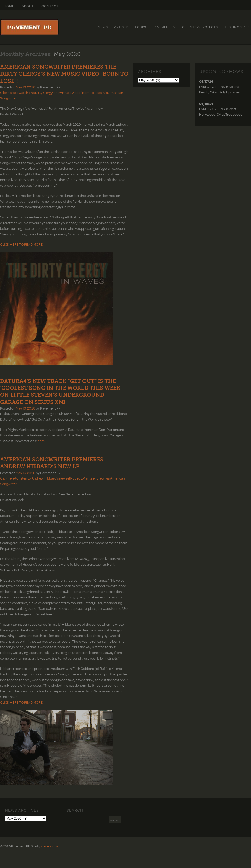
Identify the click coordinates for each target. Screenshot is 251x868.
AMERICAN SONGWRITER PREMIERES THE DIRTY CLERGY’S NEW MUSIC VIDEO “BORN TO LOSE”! (64, 74)
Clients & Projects (200, 27)
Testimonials (237, 27)
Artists (121, 27)
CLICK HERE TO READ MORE (21, 244)
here (41, 441)
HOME (9, 6)
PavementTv (164, 27)
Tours (140, 27)
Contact (50, 6)
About (28, 6)
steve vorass (50, 846)
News (103, 27)
